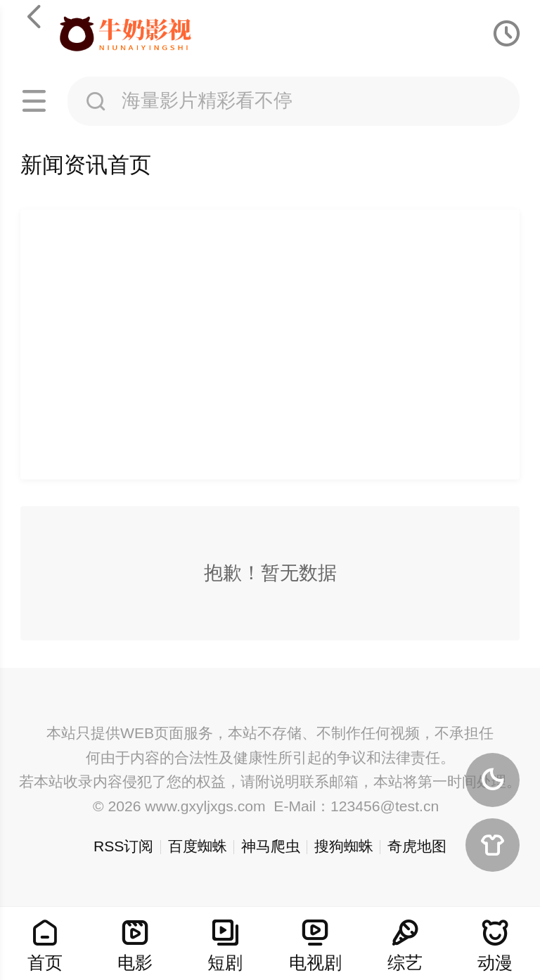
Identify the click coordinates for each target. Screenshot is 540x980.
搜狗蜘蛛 (344, 846)
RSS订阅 (123, 846)
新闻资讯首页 (86, 165)
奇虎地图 (417, 846)
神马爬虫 (271, 846)
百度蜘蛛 (198, 846)
